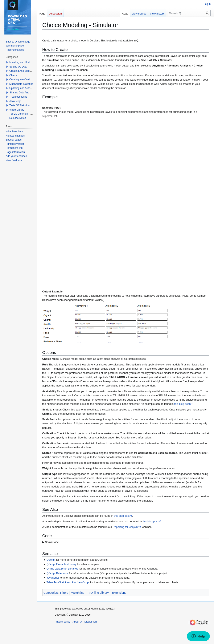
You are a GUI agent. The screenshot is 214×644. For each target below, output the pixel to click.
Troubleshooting (18, 97)
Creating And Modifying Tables (26, 71)
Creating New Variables (23, 80)
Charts (13, 75)
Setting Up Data (18, 67)
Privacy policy (62, 622)
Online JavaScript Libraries (62, 569)
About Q (77, 622)
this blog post (182, 404)
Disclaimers (91, 622)
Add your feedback (16, 156)
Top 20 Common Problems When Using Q (33, 114)
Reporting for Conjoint (126, 527)
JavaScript (53, 578)
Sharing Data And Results (24, 93)
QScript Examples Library (61, 564)
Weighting (78, 593)
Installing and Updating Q (24, 62)
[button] (7, 62)
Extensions (119, 593)
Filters (64, 593)
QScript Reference (57, 573)
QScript (51, 560)
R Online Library (98, 593)
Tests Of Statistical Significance (27, 105)
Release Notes (18, 118)
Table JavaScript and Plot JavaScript (68, 582)
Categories (51, 593)
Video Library (17, 110)
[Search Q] (189, 13)
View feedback (14, 160)
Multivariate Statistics (21, 84)
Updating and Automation (24, 88)
